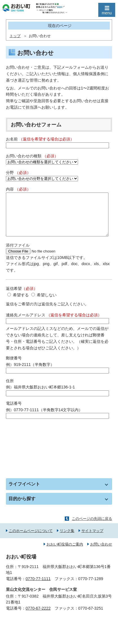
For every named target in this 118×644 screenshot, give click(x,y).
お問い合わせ (101, 553)
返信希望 (22, 297)
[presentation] (49, 441)
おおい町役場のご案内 (65, 553)
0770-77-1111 (38, 587)
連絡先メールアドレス (54, 323)
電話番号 (14, 412)
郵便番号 (14, 366)
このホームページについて (31, 539)
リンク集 (67, 539)
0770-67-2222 (38, 617)
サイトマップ (92, 539)
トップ (15, 36)
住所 (10, 389)
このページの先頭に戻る (92, 527)
